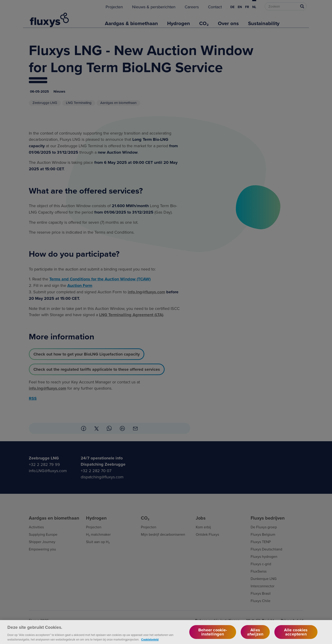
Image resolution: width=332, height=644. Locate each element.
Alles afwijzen (255, 636)
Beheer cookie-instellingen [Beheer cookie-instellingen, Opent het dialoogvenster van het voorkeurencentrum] (213, 636)
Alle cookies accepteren (296, 636)
